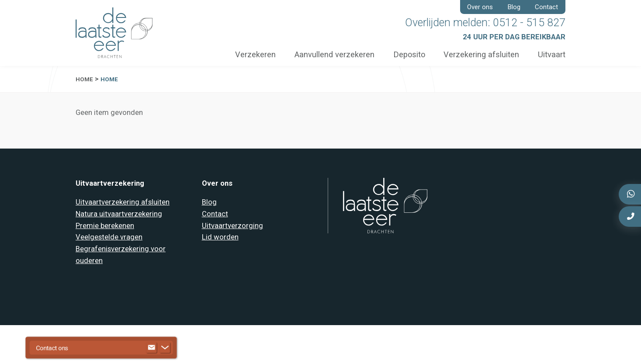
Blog (514, 7)
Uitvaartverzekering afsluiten (123, 202)
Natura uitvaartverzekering (119, 214)
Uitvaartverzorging (232, 226)
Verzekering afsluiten (481, 54)
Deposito (409, 54)
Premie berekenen (105, 226)
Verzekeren (255, 54)
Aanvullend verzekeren (334, 54)
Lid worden (220, 237)
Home (84, 79)
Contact (546, 7)
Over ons (480, 7)
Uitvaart (552, 54)
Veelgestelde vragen (109, 237)
